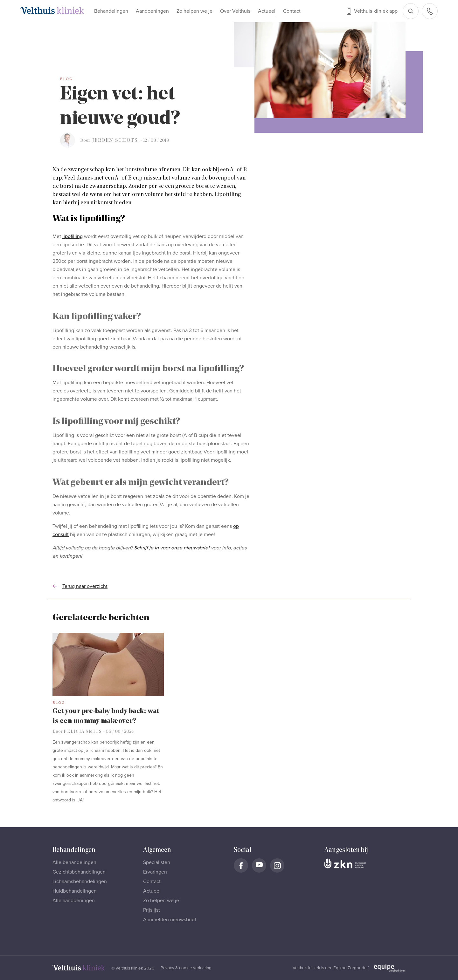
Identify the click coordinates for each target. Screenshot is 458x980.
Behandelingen (111, 11)
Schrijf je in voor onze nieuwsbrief (172, 548)
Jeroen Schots (116, 140)
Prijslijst (152, 910)
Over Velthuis (235, 11)
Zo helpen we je (194, 11)
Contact (292, 11)
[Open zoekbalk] (411, 11)
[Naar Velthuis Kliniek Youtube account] (259, 865)
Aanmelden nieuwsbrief (170, 920)
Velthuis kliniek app (376, 11)
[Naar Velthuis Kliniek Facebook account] (241, 865)
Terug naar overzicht (80, 586)
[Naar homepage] (52, 10)
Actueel (267, 11)
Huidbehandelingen (75, 891)
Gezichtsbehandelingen (79, 872)
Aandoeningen (152, 11)
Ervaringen (155, 872)
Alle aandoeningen (74, 901)
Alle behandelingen (74, 862)
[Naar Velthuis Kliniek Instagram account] (277, 865)
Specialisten (157, 862)
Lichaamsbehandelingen (80, 881)
